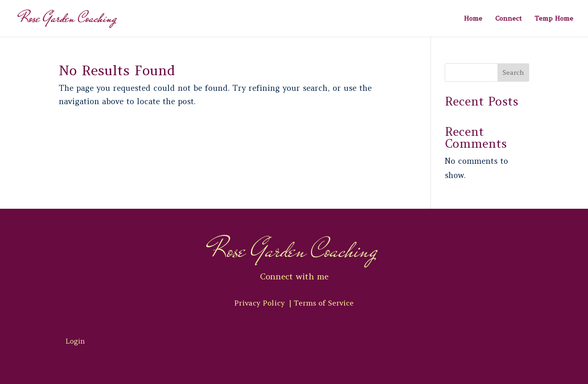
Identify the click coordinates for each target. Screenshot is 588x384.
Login (75, 341)
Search (513, 72)
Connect (509, 19)
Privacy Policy (261, 303)
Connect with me (294, 276)
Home (473, 19)
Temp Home (554, 19)
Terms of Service (324, 303)
